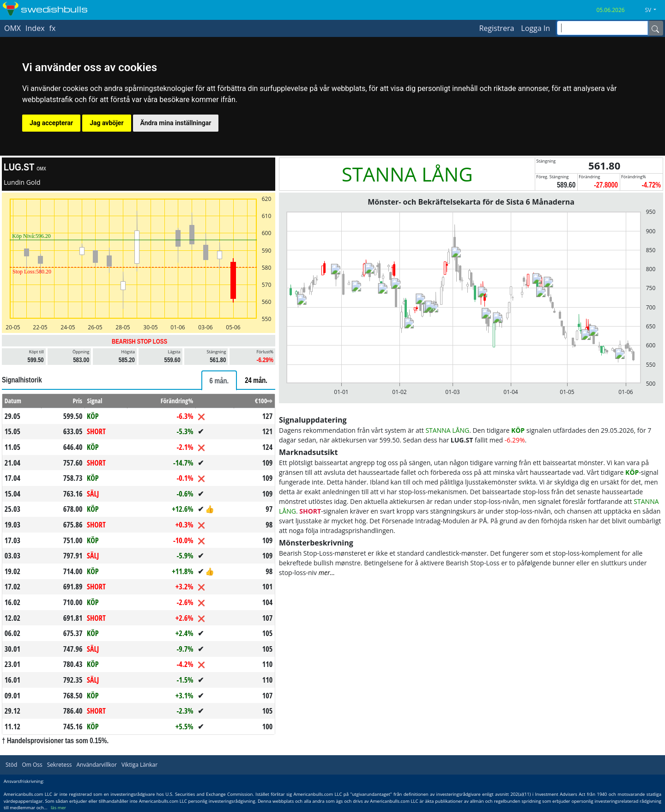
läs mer (58, 808)
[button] (654, 10)
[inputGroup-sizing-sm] (602, 28)
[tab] (219, 380)
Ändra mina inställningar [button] (176, 123)
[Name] (655, 28)
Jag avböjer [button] (106, 123)
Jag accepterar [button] (51, 123)
